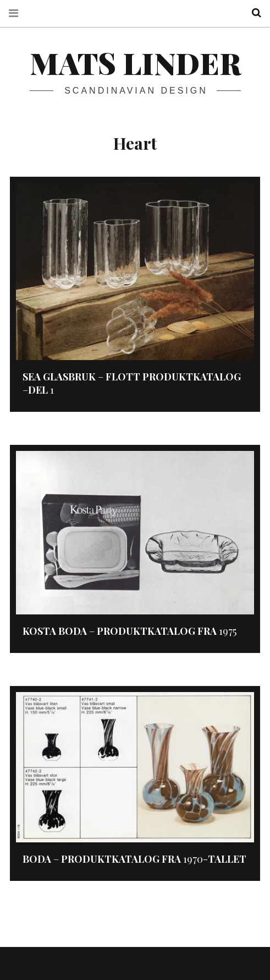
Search (252, 13)
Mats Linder (135, 63)
